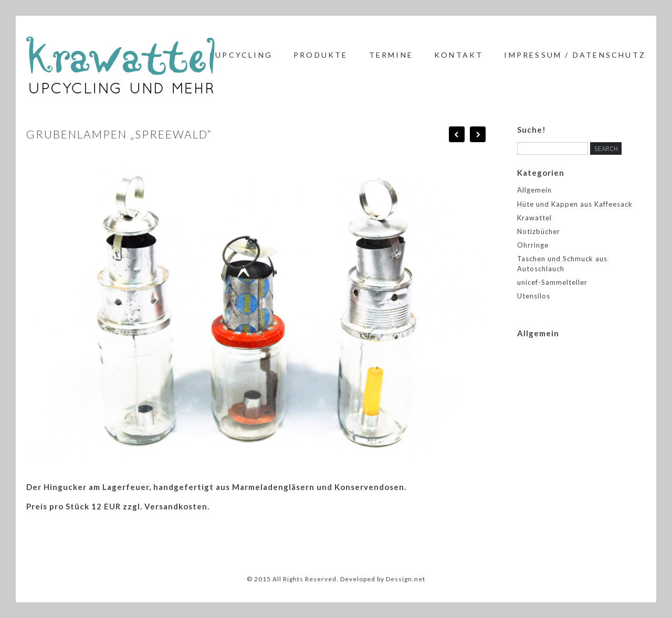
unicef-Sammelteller (552, 282)
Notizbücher (539, 231)
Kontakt (459, 55)
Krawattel (534, 218)
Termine (391, 55)
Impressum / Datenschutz (575, 55)
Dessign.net (406, 579)
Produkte (321, 55)
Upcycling (244, 55)
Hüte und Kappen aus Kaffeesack (575, 204)
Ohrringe (533, 245)
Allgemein (534, 190)
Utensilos (534, 296)
